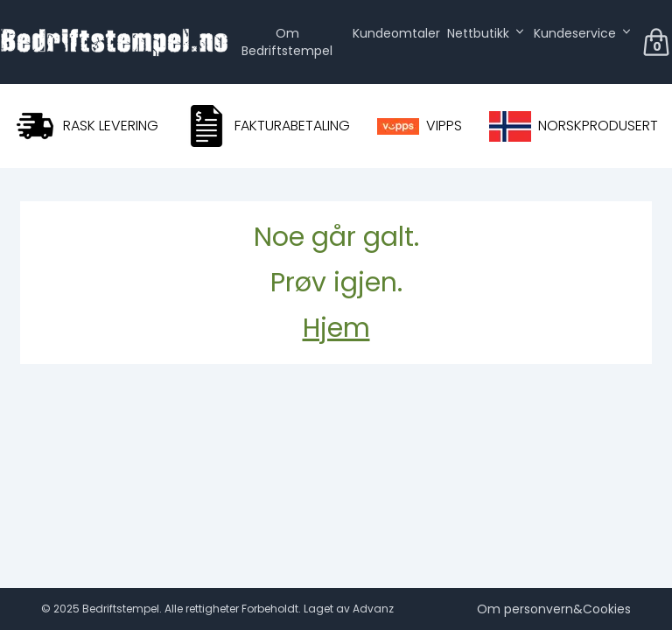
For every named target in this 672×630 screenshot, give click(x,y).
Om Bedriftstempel (287, 42)
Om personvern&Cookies (554, 609)
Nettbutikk (478, 33)
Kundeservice (575, 33)
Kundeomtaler (396, 33)
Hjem (336, 328)
